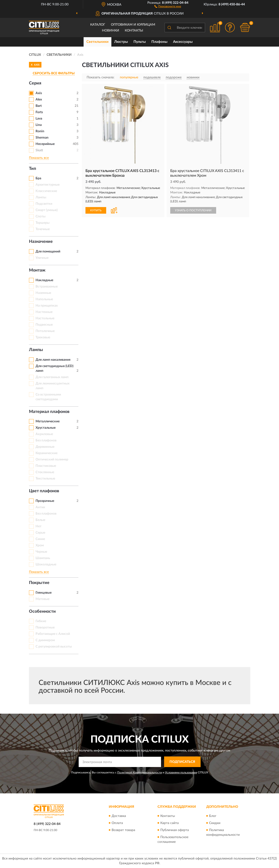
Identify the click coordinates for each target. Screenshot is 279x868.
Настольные (45, 318)
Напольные (44, 299)
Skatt (39, 150)
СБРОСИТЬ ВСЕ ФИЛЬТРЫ (54, 73)
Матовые (42, 599)
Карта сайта (170, 823)
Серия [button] (35, 83)
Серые (40, 533)
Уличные (42, 258)
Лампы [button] (36, 350)
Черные (41, 552)
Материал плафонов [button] (49, 412)
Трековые (43, 337)
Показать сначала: (101, 77)
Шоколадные (46, 564)
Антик (40, 507)
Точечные (43, 229)
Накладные (44, 280)
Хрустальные (46, 428)
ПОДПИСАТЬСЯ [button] (182, 762)
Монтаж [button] (37, 270)
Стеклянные (45, 472)
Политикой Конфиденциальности (140, 772)
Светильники (97, 42)
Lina (39, 125)
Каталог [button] (98, 25)
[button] (168, 6)
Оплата (117, 823)
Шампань (43, 558)
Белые (40, 520)
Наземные (43, 293)
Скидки (215, 823)
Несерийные (45, 144)
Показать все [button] (39, 158)
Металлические (48, 421)
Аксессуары (183, 42)
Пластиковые (46, 466)
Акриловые (44, 434)
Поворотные (45, 628)
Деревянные (45, 447)
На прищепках (47, 306)
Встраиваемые (47, 287)
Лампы (41, 197)
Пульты (140, 42)
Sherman (42, 138)
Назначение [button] (41, 242)
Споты (40, 216)
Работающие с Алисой (53, 634)
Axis (39, 93)
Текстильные (45, 479)
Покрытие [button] (39, 583)
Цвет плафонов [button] (44, 491)
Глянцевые (44, 593)
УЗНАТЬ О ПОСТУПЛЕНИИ (193, 210)
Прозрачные (45, 501)
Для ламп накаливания (53, 360)
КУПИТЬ (96, 210)
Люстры (121, 42)
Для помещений (48, 252)
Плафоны (159, 42)
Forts (39, 112)
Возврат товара (123, 830)
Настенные (44, 312)
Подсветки (44, 204)
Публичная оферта (175, 830)
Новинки (111, 31)
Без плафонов (46, 440)
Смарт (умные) (47, 210)
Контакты (134, 31)
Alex (39, 100)
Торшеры (42, 223)
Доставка (119, 816)
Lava (39, 119)
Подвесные (44, 325)
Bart (39, 106)
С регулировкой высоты (54, 647)
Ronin (40, 131)
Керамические (46, 453)
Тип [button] (32, 169)
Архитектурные (48, 185)
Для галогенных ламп (52, 377)
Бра (38, 178)
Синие (40, 539)
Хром (40, 545)
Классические (46, 191)
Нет (38, 526)
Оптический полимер (52, 460)
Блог (213, 816)
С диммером (45, 640)
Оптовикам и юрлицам (133, 25)
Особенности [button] (42, 612)
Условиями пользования (181, 772)
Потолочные (45, 331)
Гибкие (41, 621)
